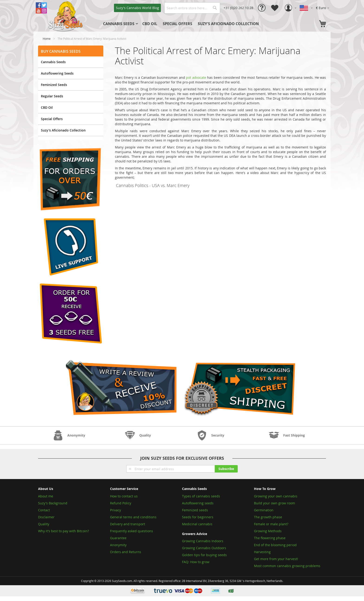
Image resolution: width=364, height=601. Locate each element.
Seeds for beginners (198, 517)
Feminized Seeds (54, 85)
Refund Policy (121, 503)
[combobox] (192, 8)
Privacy (115, 510)
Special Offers (52, 119)
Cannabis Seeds (53, 62)
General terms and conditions (133, 517)
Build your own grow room (275, 503)
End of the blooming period (275, 545)
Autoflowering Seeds (57, 73)
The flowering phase (270, 538)
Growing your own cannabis (276, 496)
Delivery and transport (128, 524)
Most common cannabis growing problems (287, 566)
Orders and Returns (126, 552)
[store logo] (66, 16)
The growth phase (268, 517)
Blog (137, 8)
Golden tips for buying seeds (204, 555)
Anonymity (118, 545)
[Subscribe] (226, 469)
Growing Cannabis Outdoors (204, 548)
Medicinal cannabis (197, 524)
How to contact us (124, 496)
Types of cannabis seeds (201, 496)
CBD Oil (47, 107)
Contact (44, 510)
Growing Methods (268, 531)
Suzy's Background (53, 503)
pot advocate (196, 77)
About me (46, 496)
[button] (323, 8)
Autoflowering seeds (198, 503)
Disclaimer (46, 517)
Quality (44, 524)
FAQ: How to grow (196, 562)
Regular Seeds (52, 96)
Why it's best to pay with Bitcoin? (64, 531)
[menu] (189, 24)
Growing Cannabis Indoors (203, 541)
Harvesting (262, 552)
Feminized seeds (195, 510)
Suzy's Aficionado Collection (63, 130)
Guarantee (118, 538)
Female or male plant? (271, 524)
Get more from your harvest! (276, 559)
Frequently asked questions (132, 531)
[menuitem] (120, 24)
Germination (264, 510)
